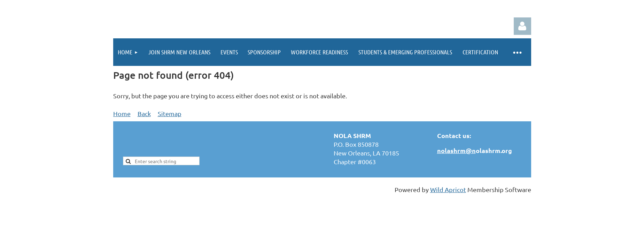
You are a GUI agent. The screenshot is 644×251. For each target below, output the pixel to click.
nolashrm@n (456, 150)
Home (122, 113)
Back (144, 113)
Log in (522, 26)
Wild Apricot (448, 189)
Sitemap (170, 113)
